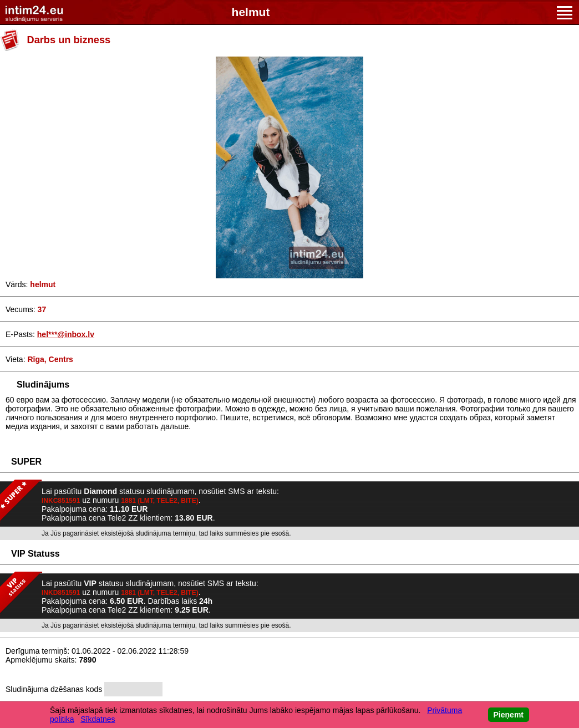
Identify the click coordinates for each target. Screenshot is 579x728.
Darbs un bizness (69, 40)
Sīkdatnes (98, 719)
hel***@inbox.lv (66, 334)
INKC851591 (61, 501)
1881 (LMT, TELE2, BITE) (159, 501)
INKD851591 (61, 593)
